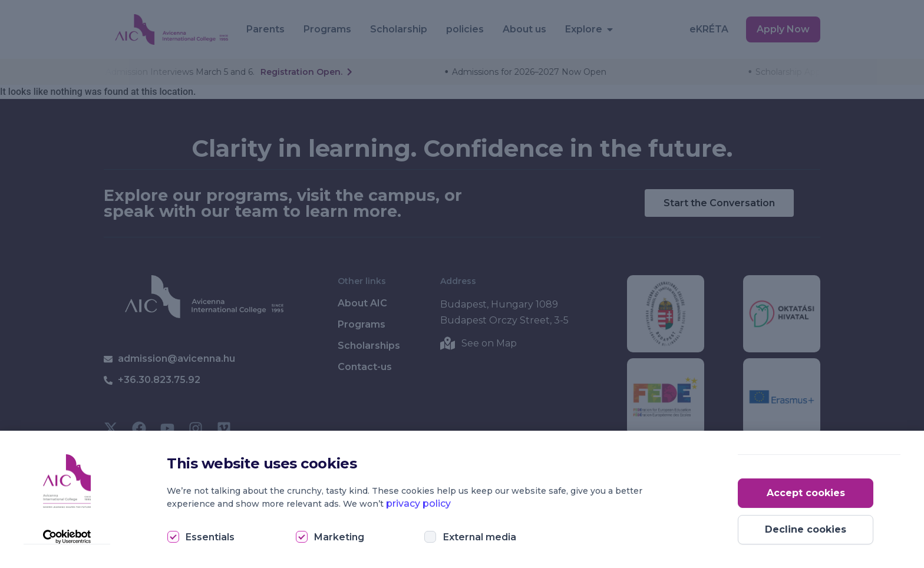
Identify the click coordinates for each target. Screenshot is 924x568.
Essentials (210, 537)
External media (480, 537)
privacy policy (418, 503)
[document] (462, 284)
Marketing (339, 537)
